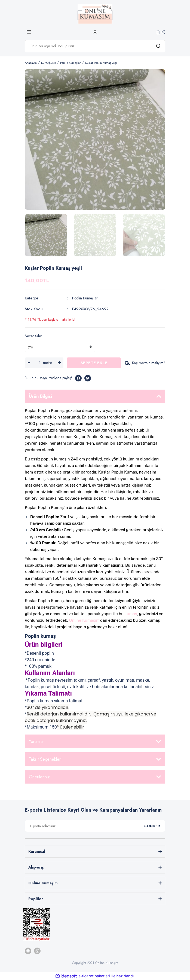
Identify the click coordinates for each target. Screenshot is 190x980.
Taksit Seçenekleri (45, 759)
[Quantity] (40, 363)
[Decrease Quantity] (29, 363)
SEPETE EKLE (94, 363)
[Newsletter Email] (95, 826)
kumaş (131, 614)
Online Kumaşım (84, 620)
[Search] (95, 46)
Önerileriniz (39, 777)
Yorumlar (36, 741)
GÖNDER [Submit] (152, 826)
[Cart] (161, 32)
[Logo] (95, 14)
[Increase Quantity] (59, 363)
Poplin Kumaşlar (85, 298)
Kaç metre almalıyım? (145, 363)
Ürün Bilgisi (40, 396)
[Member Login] (95, 32)
